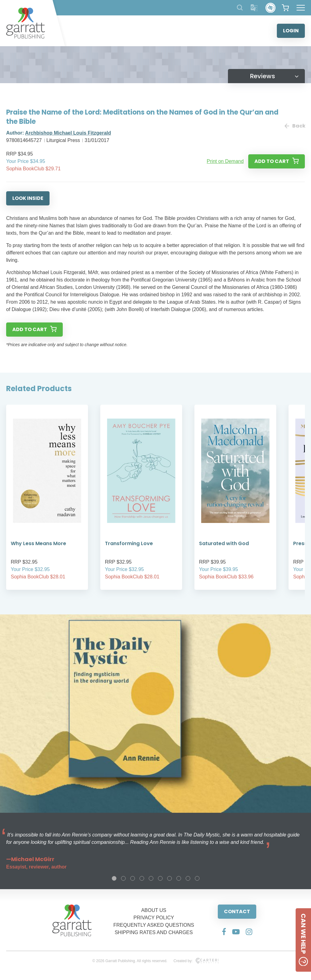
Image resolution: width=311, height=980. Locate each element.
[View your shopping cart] (285, 8)
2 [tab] (123, 878)
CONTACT (237, 911)
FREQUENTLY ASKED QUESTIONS (154, 925)
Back (295, 126)
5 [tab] (151, 878)
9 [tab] (188, 878)
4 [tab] (142, 878)
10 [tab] (197, 878)
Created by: (196, 961)
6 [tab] (160, 878)
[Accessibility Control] (271, 8)
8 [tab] (179, 878)
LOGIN (291, 31)
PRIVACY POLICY (154, 918)
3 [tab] (133, 878)
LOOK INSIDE (28, 198)
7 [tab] (169, 878)
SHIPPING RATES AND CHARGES (154, 932)
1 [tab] (114, 878)
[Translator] (254, 8)
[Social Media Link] (224, 932)
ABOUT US (154, 910)
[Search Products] (240, 8)
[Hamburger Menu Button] (301, 8)
